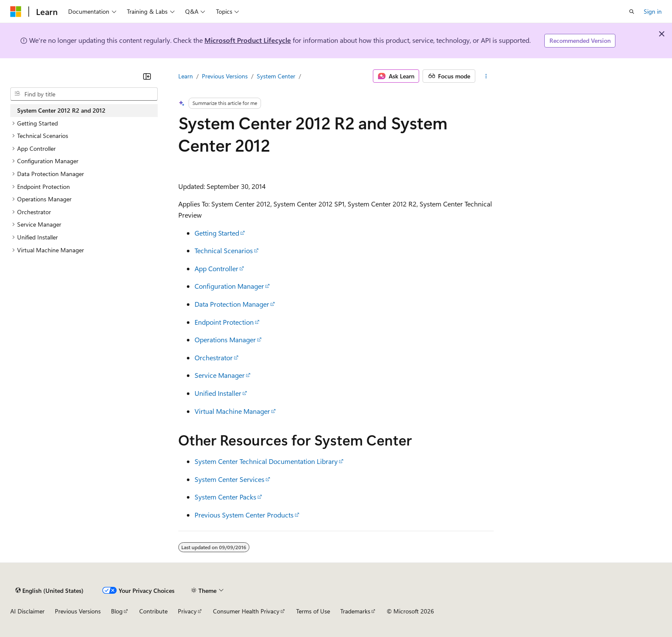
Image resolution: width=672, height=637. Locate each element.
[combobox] (84, 94)
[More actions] (486, 76)
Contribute (153, 611)
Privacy (187, 611)
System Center (276, 76)
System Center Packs (225, 497)
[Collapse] (147, 76)
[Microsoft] (16, 12)
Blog (117, 611)
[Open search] (632, 12)
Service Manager (220, 375)
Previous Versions (225, 76)
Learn (186, 76)
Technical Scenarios (224, 250)
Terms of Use (313, 611)
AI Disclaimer (27, 611)
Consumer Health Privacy (246, 611)
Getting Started (217, 233)
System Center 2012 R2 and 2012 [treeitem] (61, 110)
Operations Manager (225, 339)
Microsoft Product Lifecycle (248, 40)
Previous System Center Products (244, 515)
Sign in (653, 11)
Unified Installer (218, 393)
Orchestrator (214, 357)
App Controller (216, 268)
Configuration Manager (229, 286)
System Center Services (229, 479)
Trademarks (355, 611)
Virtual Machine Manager (232, 411)
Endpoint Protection (224, 322)
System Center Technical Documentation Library (266, 461)
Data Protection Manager (232, 304)
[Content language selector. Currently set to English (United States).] (49, 590)
